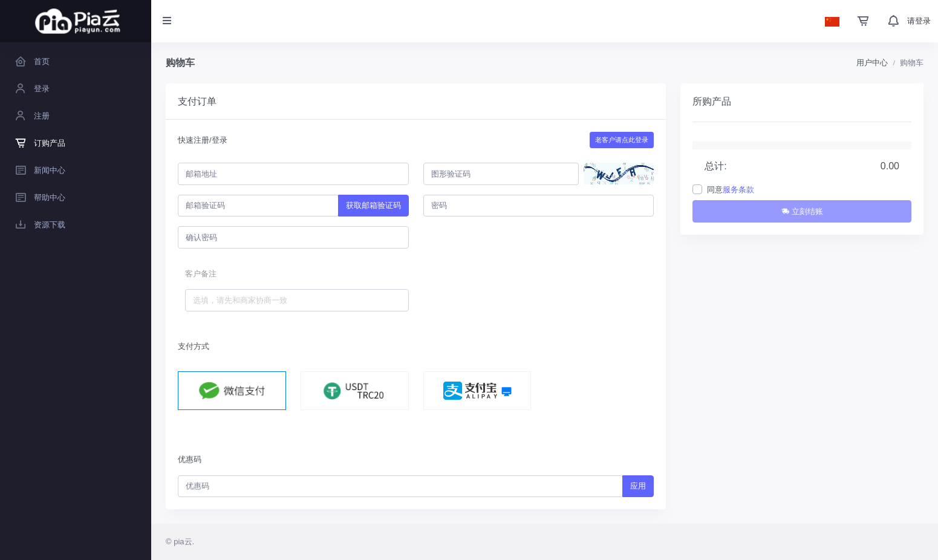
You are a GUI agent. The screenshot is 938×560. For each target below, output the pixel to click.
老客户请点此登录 (622, 140)
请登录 (919, 21)
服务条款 (738, 190)
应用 (638, 486)
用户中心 (872, 63)
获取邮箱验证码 (373, 205)
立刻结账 (802, 211)
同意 (731, 190)
